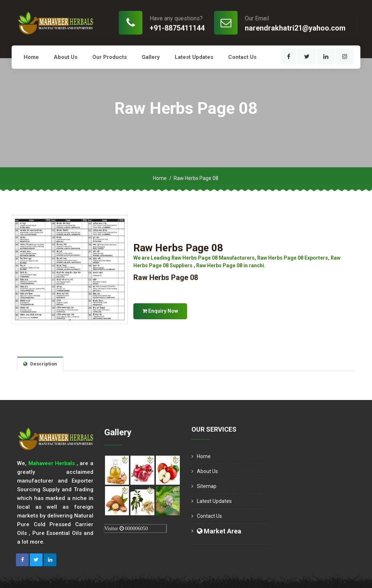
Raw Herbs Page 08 (178, 248)
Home (31, 57)
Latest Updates (194, 57)
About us (66, 57)
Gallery (151, 57)
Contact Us (242, 57)
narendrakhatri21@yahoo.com (295, 28)
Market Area (219, 531)
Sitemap (207, 486)
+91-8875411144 (177, 28)
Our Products (110, 57)
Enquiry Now (160, 311)
